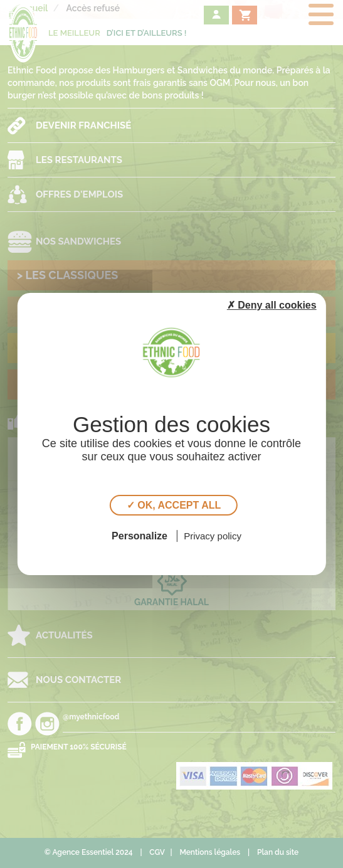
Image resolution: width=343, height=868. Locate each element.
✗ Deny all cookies (272, 305)
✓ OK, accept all (174, 505)
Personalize (140, 536)
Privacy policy (213, 536)
